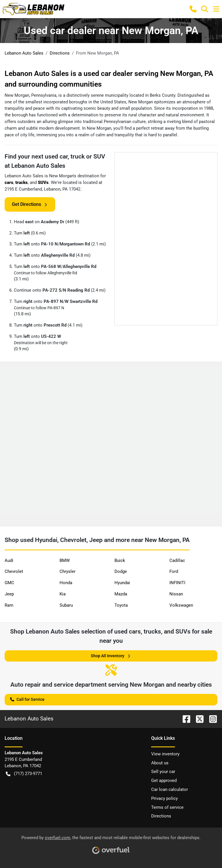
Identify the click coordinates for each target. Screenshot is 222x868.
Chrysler (67, 571)
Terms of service (167, 807)
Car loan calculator (170, 789)
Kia (63, 594)
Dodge (121, 571)
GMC (9, 583)
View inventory (165, 754)
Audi (9, 560)
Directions (161, 816)
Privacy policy (164, 798)
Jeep (9, 594)
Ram (9, 605)
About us (160, 763)
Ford (174, 571)
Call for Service (27, 699)
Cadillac (177, 560)
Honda (66, 583)
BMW (65, 560)
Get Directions (30, 204)
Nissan (176, 594)
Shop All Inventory (111, 656)
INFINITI (177, 583)
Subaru (66, 605)
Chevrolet (14, 571)
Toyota (121, 605)
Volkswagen (181, 605)
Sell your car (163, 772)
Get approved (164, 781)
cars (9, 182)
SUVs (43, 182)
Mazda (121, 594)
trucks (22, 182)
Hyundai (122, 583)
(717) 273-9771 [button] (24, 774)
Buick (120, 560)
